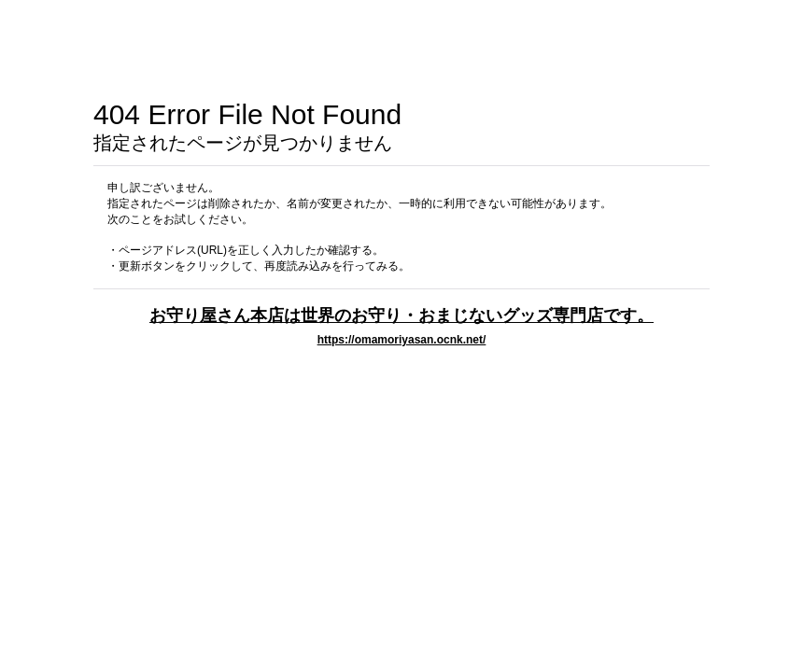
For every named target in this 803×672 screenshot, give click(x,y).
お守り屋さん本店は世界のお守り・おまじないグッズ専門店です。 (401, 315)
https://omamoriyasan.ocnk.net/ (402, 340)
